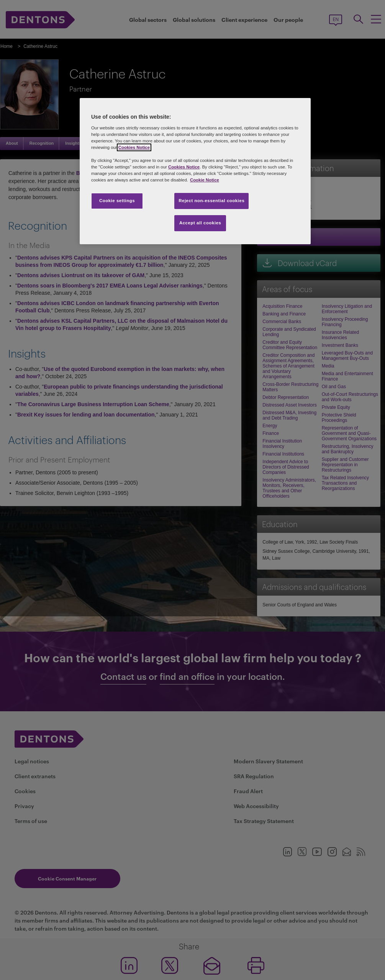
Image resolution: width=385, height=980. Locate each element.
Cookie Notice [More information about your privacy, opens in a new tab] (205, 180)
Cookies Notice (134, 147)
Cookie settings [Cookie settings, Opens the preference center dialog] (117, 201)
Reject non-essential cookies (211, 201)
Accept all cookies (200, 223)
